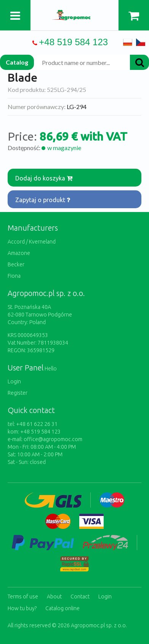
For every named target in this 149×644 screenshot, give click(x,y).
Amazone (19, 253)
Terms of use (23, 597)
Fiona (14, 276)
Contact (80, 597)
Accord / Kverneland (32, 242)
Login (14, 381)
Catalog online (62, 608)
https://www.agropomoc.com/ (75, 14)
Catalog (17, 62)
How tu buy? (22, 608)
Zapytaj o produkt (43, 200)
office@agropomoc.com (53, 439)
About (54, 597)
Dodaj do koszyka (44, 178)
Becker (16, 264)
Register (18, 393)
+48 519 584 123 (73, 42)
